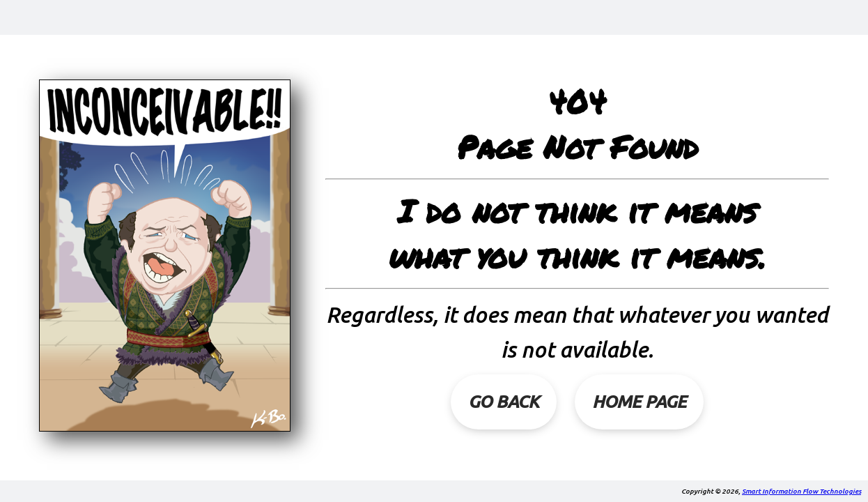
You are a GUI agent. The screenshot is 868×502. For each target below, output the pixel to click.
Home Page (639, 402)
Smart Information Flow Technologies (801, 491)
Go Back (504, 402)
